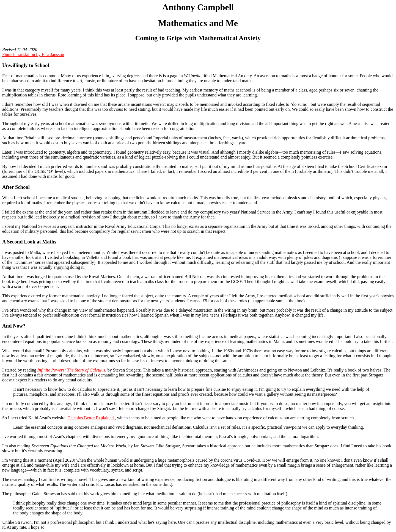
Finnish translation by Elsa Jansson (33, 55)
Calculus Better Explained (91, 418)
